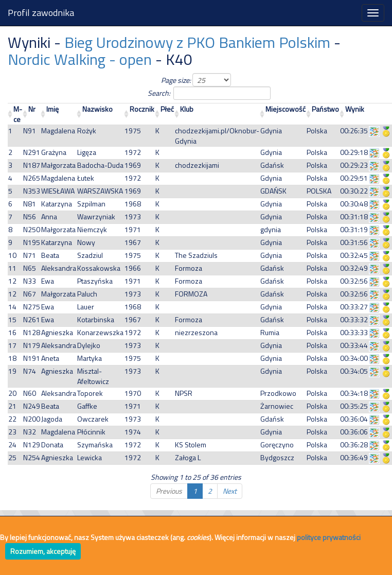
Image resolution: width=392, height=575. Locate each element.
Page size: (196, 80)
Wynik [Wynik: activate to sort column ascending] (355, 109)
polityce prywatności (329, 537)
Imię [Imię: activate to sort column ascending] (52, 109)
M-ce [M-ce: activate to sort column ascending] (18, 114)
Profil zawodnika (41, 13)
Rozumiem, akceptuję (43, 551)
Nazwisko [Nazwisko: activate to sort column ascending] (97, 109)
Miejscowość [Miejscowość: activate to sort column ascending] (286, 109)
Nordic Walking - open (80, 59)
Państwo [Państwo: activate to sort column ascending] (325, 109)
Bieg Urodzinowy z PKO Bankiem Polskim (197, 42)
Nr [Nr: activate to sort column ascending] (32, 109)
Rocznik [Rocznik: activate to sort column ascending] (142, 109)
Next (230, 491)
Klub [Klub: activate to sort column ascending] (187, 109)
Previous (169, 491)
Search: (196, 93)
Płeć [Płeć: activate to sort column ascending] (167, 109)
